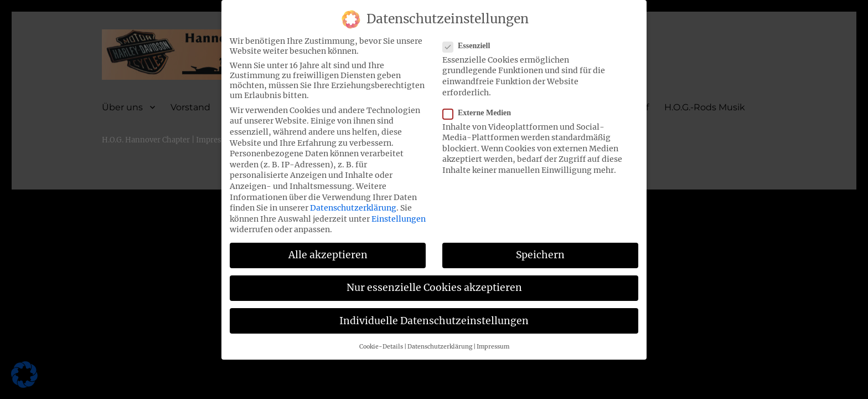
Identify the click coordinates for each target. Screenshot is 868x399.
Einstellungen (399, 213)
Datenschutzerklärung (353, 202)
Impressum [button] (493, 341)
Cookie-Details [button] (381, 341)
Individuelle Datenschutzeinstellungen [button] (434, 315)
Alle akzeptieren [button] (328, 249)
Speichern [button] (540, 249)
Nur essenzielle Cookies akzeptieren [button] (434, 282)
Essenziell (470, 40)
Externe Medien (480, 107)
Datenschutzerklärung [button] (440, 341)
